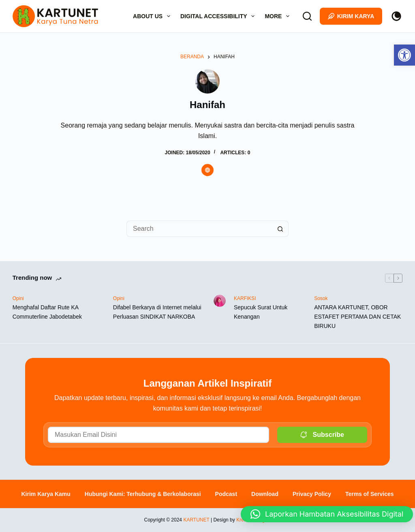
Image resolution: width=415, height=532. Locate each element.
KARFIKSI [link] (245, 298)
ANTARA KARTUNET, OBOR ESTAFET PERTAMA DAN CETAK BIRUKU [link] (357, 317)
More (279, 16)
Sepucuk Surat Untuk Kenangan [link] (261, 312)
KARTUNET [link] (196, 520)
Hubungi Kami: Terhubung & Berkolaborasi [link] (143, 494)
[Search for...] (199, 229)
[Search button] (280, 229)
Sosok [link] (321, 298)
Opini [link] (18, 298)
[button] (327, 509)
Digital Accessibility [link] (219, 16)
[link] (404, 55)
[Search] (307, 16)
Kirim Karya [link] (351, 16)
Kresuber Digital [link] (253, 520)
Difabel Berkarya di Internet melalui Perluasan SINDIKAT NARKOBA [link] (157, 312)
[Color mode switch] (396, 16)
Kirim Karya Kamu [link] (46, 494)
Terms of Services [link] (370, 494)
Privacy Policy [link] (312, 494)
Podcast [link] (226, 494)
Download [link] (265, 494)
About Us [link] (153, 16)
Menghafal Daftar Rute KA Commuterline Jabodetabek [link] (47, 312)
